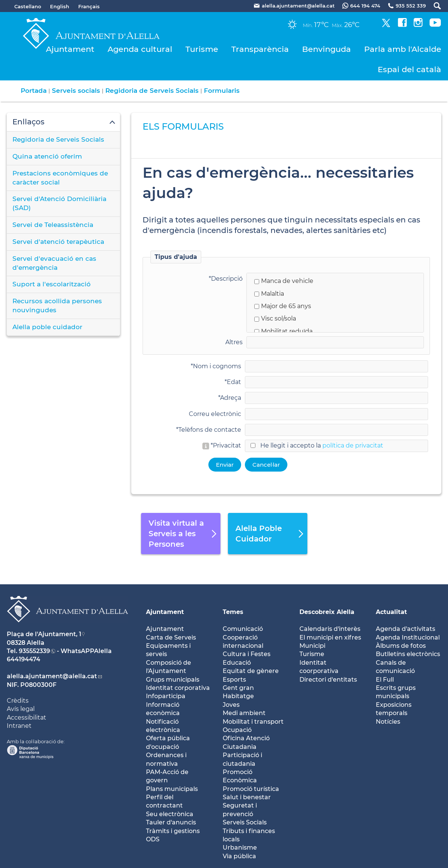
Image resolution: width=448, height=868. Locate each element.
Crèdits (18, 701)
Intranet (19, 726)
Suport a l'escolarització (52, 284)
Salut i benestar (247, 797)
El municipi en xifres (330, 637)
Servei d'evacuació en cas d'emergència (54, 263)
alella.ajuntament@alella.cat (52, 676)
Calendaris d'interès (330, 629)
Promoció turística (251, 789)
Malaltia (269, 294)
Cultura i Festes (247, 654)
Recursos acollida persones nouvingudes (57, 305)
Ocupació (237, 730)
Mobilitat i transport (253, 722)
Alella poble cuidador (47, 327)
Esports (234, 680)
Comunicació (243, 629)
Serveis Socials (245, 822)
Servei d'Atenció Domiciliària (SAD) (59, 203)
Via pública (239, 856)
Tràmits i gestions (173, 831)
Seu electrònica (170, 814)
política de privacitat (353, 445)
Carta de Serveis (171, 637)
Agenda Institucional (408, 637)
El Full (385, 680)
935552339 (34, 651)
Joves (231, 705)
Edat (234, 382)
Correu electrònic (215, 414)
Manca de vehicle (284, 281)
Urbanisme (240, 848)
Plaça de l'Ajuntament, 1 (44, 634)
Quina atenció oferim (47, 156)
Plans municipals (172, 789)
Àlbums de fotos (401, 646)
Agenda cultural (140, 49)
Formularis (222, 91)
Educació (237, 663)
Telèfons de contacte (210, 430)
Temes (233, 612)
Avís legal (21, 709)
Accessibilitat (27, 718)
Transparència (260, 49)
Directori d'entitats (328, 680)
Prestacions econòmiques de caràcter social (60, 178)
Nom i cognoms (217, 366)
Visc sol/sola (275, 318)
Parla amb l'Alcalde (403, 49)
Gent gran (238, 688)
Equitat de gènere (251, 671)
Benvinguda (327, 49)
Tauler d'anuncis (171, 822)
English (60, 6)
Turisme (202, 49)
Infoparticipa (166, 696)
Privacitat (227, 445)
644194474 (24, 659)
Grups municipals (173, 680)
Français (89, 6)
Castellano (28, 6)
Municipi (312, 646)
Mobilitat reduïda (283, 331)
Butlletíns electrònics (408, 654)
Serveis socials (76, 91)
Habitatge (238, 696)
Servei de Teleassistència (53, 225)
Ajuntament (70, 49)
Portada (34, 91)
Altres (234, 342)
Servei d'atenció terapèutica (58, 242)
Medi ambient (244, 713)
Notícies (388, 722)
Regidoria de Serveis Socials (152, 91)
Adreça (231, 398)
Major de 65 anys (283, 306)
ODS (153, 839)
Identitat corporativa (178, 688)
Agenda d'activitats (405, 629)
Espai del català (409, 69)
